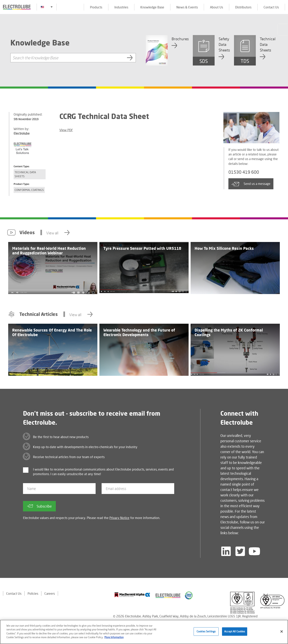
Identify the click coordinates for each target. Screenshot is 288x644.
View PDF (66, 130)
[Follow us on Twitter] (240, 551)
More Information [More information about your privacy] (114, 637)
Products (96, 7)
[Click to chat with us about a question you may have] (283, 30)
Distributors (243, 7)
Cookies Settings (206, 631)
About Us (216, 7)
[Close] (282, 632)
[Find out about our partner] (132, 595)
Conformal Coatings (29, 190)
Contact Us (271, 7)
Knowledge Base (152, 7)
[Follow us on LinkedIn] (226, 551)
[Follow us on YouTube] (254, 551)
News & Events (187, 7)
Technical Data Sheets (25, 174)
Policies (33, 593)
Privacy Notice (119, 518)
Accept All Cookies (235, 631)
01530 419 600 (244, 172)
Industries (121, 7)
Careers (50, 593)
